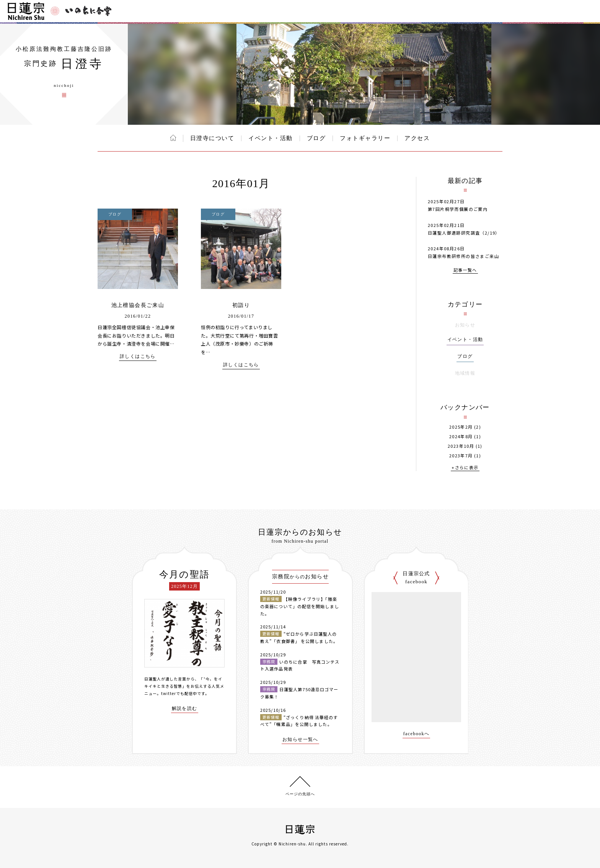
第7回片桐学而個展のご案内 (458, 209)
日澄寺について (212, 138)
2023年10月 (461, 446)
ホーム (173, 138)
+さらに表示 (465, 468)
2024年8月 (461, 436)
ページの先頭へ (300, 794)
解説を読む (185, 709)
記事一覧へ (465, 270)
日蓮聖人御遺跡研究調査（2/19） (464, 233)
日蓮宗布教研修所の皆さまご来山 (463, 256)
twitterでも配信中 (179, 693)
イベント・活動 (271, 138)
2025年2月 (461, 427)
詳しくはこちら (138, 356)
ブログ (316, 138)
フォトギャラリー (365, 138)
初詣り (241, 305)
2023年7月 (461, 456)
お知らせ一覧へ (300, 740)
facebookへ (417, 734)
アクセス (417, 138)
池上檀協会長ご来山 (138, 305)
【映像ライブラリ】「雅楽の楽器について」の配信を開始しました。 (300, 606)
